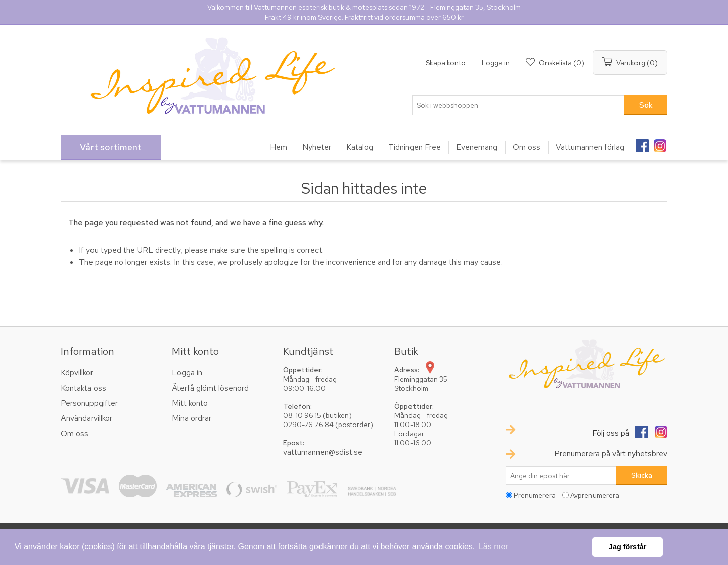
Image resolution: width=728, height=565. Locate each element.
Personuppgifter (89, 403)
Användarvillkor (86, 418)
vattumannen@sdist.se (323, 452)
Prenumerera (535, 495)
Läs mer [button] (493, 547)
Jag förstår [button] (627, 547)
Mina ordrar (192, 418)
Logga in (496, 63)
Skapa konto (446, 63)
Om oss (75, 433)
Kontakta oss (83, 388)
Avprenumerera (595, 495)
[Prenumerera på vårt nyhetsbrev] (561, 476)
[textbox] (518, 105)
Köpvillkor (77, 373)
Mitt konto (190, 403)
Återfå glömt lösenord (210, 388)
